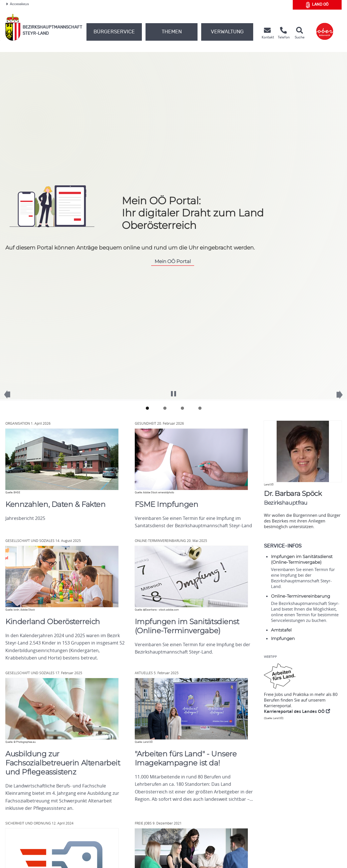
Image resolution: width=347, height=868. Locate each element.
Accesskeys (18, 4)
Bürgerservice (114, 32)
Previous (11, 397)
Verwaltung (227, 32)
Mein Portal (173, 261)
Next (336, 398)
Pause (173, 391)
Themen (172, 32)
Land (317, 5)
